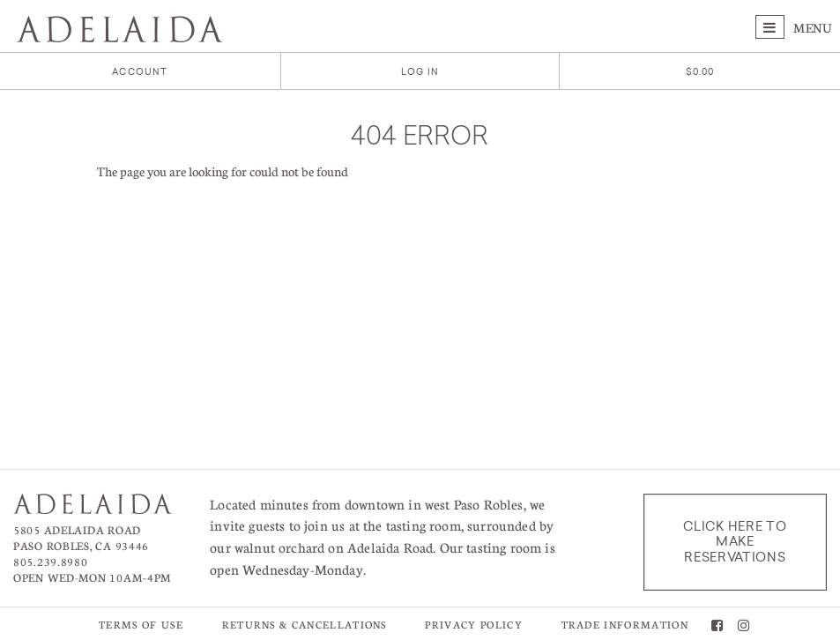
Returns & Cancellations (305, 625)
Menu (794, 27)
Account (140, 72)
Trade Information (625, 625)
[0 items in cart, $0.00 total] (700, 72)
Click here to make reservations (735, 542)
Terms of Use (141, 625)
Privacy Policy (473, 625)
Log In (420, 72)
